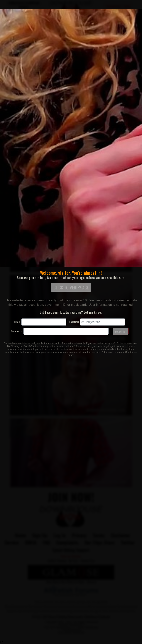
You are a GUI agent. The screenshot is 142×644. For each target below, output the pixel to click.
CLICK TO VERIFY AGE (71, 288)
